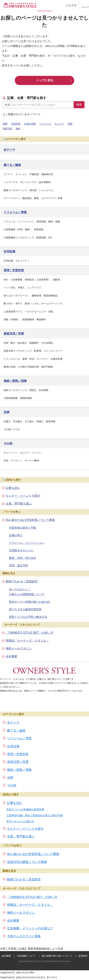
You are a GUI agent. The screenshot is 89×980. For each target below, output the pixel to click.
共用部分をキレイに (21, 550)
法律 (10, 778)
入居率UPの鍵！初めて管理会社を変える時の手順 (35, 815)
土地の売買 (30, 124)
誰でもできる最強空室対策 (25, 609)
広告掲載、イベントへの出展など (30, 928)
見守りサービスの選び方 (20, 821)
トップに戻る (45, 80)
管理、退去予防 (19, 565)
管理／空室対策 (18, 754)
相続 (18, 129)
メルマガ (71, 5)
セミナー (59, 124)
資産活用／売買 (18, 762)
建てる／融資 (16, 731)
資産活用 (7, 129)
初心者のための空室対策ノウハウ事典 (30, 520)
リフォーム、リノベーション (27, 543)
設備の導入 (16, 535)
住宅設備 (13, 746)
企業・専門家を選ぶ (19, 504)
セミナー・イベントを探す (23, 496)
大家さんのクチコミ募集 (24, 936)
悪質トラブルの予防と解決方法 (28, 617)
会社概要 (12, 656)
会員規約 (83, 956)
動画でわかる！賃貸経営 (22, 581)
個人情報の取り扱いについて (57, 956)
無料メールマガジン (19, 648)
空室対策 (16, 124)
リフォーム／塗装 (19, 738)
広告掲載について (26, 956)
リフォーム (45, 124)
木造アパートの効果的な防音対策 (25, 809)
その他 (12, 785)
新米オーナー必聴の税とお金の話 (29, 602)
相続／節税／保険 (19, 770)
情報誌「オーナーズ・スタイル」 (27, 641)
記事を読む (13, 488)
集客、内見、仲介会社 (23, 558)
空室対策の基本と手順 (23, 528)
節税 (70, 124)
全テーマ (13, 723)
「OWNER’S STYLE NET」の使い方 (30, 633)
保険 (5, 124)
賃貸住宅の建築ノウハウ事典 (27, 862)
